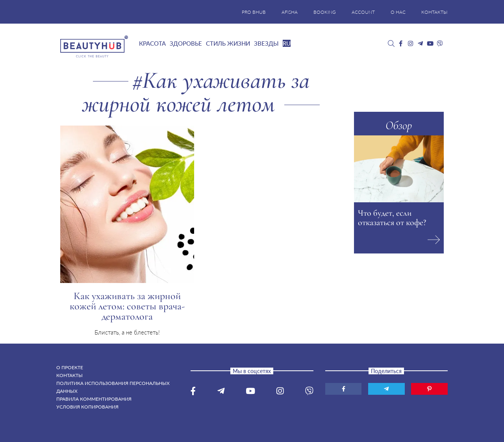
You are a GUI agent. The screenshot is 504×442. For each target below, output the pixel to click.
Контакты (69, 375)
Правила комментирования (94, 399)
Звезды (266, 43)
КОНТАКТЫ (435, 12)
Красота (152, 43)
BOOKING (325, 12)
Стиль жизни (228, 43)
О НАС (398, 12)
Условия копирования (87, 407)
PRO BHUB (254, 12)
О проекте (70, 367)
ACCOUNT (363, 12)
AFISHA (290, 12)
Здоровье (186, 43)
